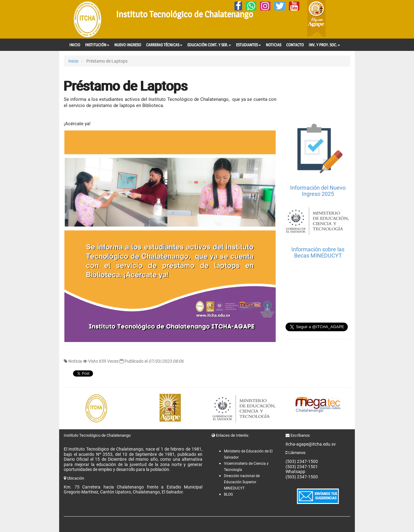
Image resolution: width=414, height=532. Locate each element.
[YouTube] (294, 6)
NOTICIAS (274, 45)
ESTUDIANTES (248, 45)
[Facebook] (238, 6)
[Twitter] (280, 6)
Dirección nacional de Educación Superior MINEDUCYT (242, 482)
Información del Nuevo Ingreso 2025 (318, 191)
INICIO (75, 45)
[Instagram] (265, 6)
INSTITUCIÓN (97, 45)
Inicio (73, 61)
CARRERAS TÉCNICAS (164, 45)
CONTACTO (295, 45)
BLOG (228, 494)
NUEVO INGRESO (128, 45)
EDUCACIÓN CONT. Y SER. (209, 45)
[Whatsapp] (251, 6)
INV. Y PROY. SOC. (324, 45)
